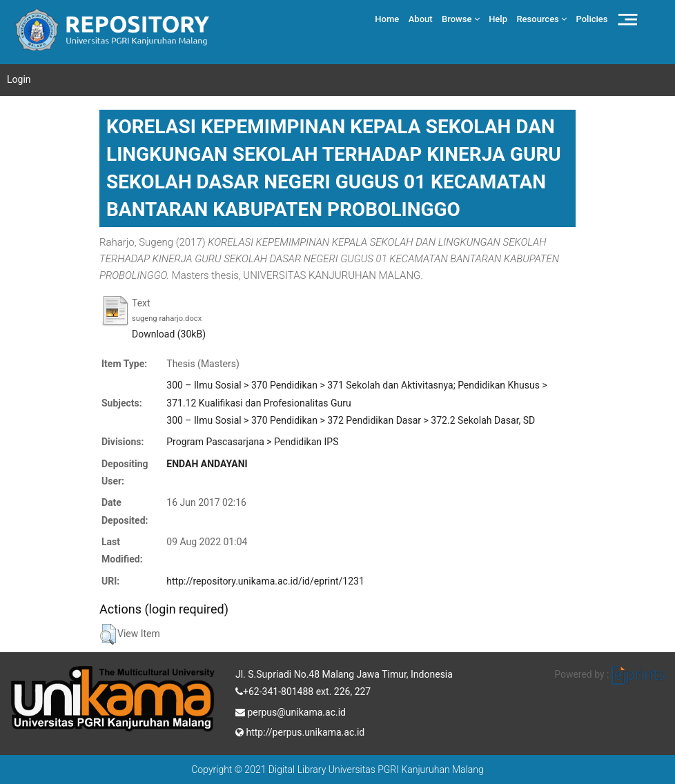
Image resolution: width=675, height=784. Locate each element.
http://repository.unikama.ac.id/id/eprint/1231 (265, 581)
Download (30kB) (169, 334)
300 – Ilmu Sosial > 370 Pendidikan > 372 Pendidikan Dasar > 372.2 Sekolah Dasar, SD (351, 420)
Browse (461, 19)
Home (387, 19)
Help (498, 19)
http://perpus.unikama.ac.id (300, 731)
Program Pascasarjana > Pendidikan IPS (252, 442)
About (421, 19)
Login (19, 79)
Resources (541, 19)
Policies (592, 19)
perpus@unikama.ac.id (291, 711)
